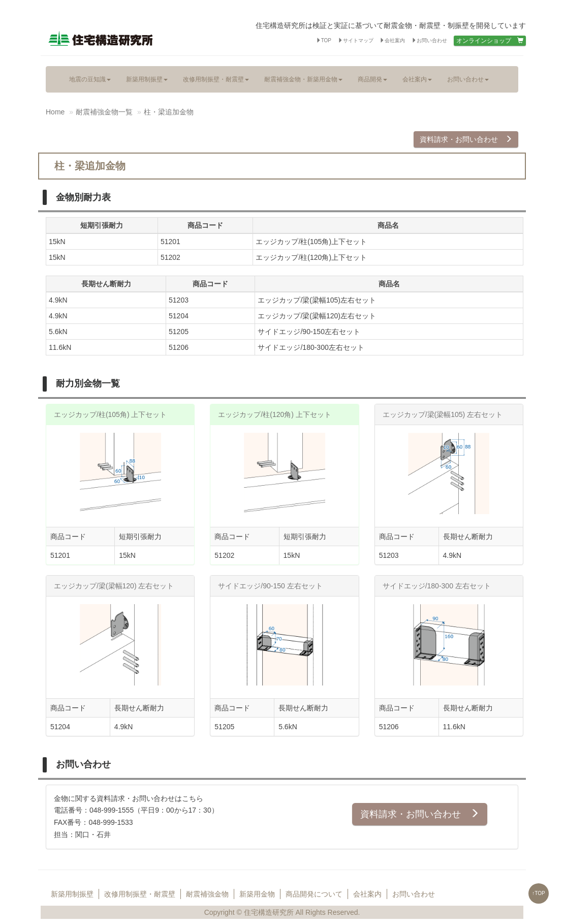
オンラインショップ (490, 41)
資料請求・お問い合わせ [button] (466, 139)
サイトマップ (356, 40)
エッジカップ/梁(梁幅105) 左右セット (443, 414)
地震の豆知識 (90, 79)
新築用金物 (257, 894)
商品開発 (372, 79)
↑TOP (538, 893)
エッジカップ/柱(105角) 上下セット (110, 414)
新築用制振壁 (147, 79)
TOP (324, 40)
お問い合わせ (429, 40)
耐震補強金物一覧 (104, 112)
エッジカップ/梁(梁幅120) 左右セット (114, 586)
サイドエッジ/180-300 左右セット (437, 586)
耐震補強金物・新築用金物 (303, 79)
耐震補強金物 (207, 894)
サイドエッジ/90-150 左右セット (270, 586)
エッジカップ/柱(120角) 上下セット (274, 414)
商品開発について (314, 894)
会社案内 (392, 40)
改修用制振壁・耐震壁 (216, 79)
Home (55, 112)
